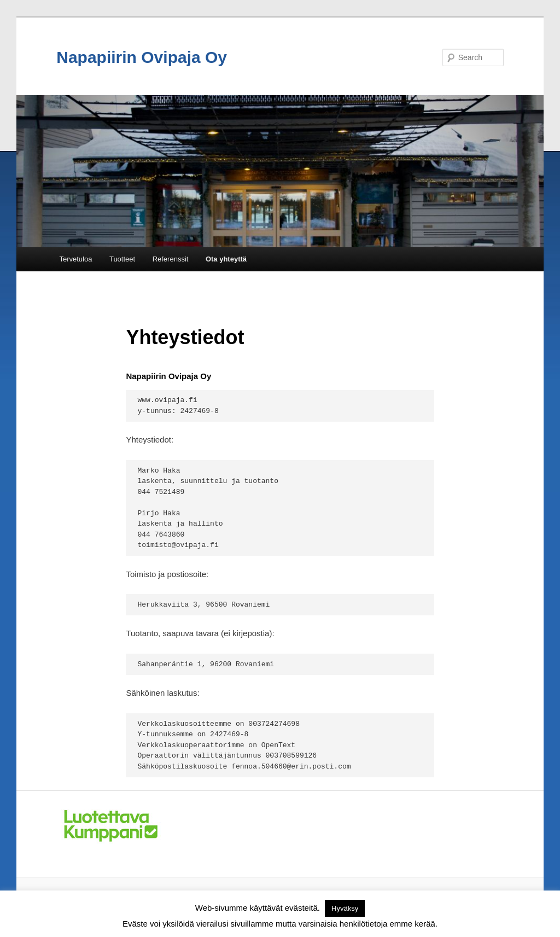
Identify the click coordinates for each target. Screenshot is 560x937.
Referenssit (171, 259)
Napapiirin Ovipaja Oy (142, 57)
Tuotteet (122, 259)
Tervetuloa (75, 259)
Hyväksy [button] (345, 908)
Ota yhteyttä (226, 259)
